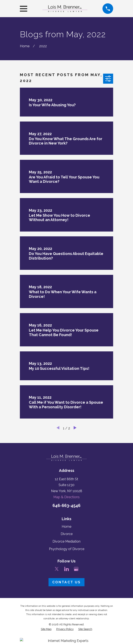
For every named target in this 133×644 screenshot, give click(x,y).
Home (66, 527)
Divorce (67, 534)
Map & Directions (66, 497)
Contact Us (67, 582)
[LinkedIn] (66, 569)
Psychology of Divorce (67, 549)
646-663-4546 (66, 506)
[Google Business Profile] (76, 569)
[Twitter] (57, 569)
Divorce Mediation (66, 541)
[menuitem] (46, 629)
